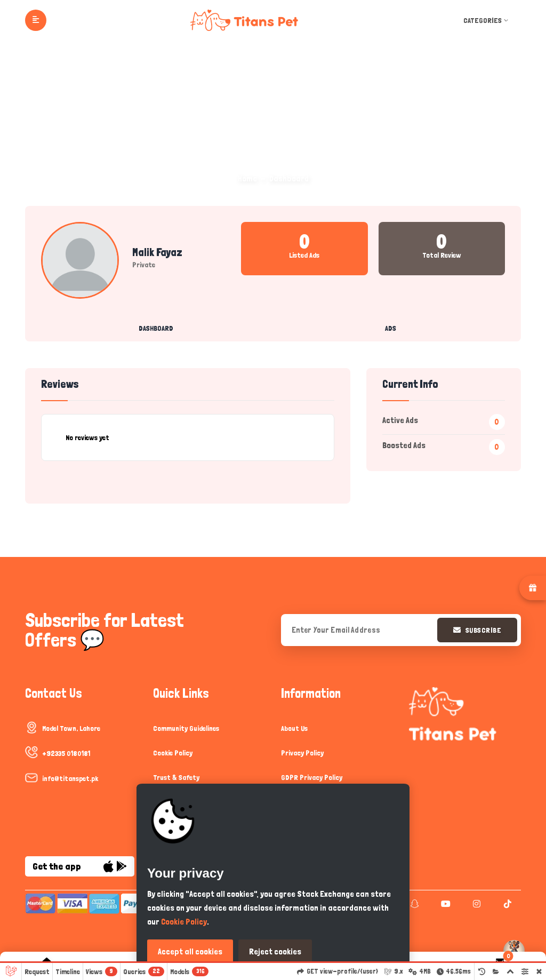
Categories (487, 20)
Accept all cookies (190, 951)
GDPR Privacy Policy (312, 777)
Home (247, 178)
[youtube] (444, 904)
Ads (391, 328)
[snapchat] (413, 904)
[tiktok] (506, 904)
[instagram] (475, 904)
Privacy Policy (302, 753)
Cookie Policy (173, 753)
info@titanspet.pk (70, 778)
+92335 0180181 (66, 753)
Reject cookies (275, 951)
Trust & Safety (176, 777)
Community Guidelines (186, 728)
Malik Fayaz (157, 252)
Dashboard (156, 328)
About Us (294, 728)
